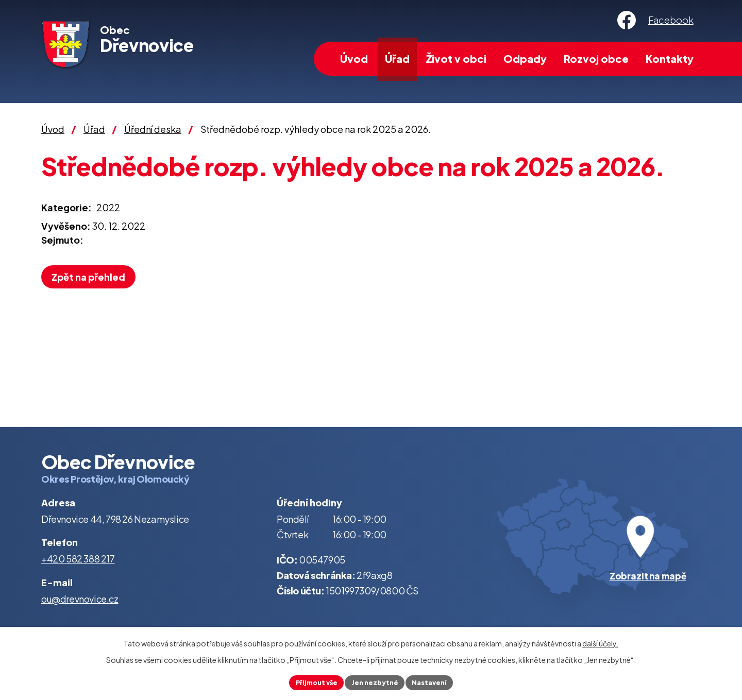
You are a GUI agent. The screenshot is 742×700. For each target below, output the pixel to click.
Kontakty (670, 58)
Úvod (354, 58)
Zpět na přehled (92, 277)
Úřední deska (153, 129)
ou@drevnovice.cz (80, 599)
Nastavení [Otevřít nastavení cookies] (435, 681)
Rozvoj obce (596, 58)
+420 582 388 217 (78, 559)
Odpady (525, 58)
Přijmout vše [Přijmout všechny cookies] (311, 681)
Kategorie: (66, 207)
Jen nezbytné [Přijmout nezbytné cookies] (375, 681)
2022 (108, 207)
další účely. (600, 641)
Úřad (397, 58)
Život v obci (456, 58)
